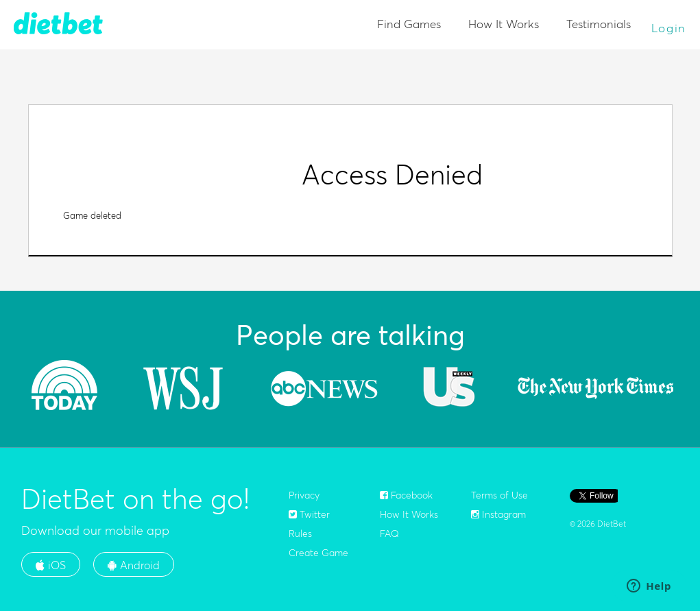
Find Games (409, 24)
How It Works (504, 24)
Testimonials (599, 24)
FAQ (389, 534)
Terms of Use (499, 495)
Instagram (498, 514)
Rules (300, 534)
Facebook (406, 495)
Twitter (309, 514)
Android (134, 565)
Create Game (318, 553)
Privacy (304, 495)
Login (669, 28)
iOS (51, 565)
